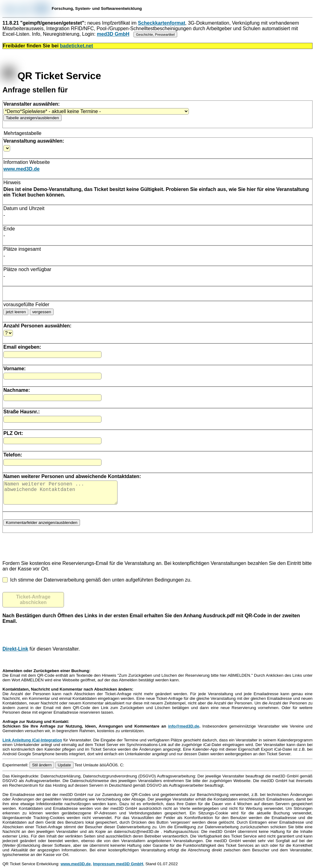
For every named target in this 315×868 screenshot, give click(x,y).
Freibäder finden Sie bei (48, 46)
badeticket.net (77, 46)
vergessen (42, 312)
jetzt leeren (16, 312)
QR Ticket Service (52, 76)
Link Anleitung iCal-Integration (32, 745)
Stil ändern (42, 770)
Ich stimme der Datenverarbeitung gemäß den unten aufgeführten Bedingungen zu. (97, 585)
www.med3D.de (22, 169)
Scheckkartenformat (161, 23)
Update (64, 770)
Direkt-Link (15, 654)
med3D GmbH (113, 34)
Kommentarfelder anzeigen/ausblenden (42, 527)
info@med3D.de (184, 731)
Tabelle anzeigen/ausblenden (32, 118)
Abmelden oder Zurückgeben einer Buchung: (46, 676)
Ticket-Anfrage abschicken (33, 604)
